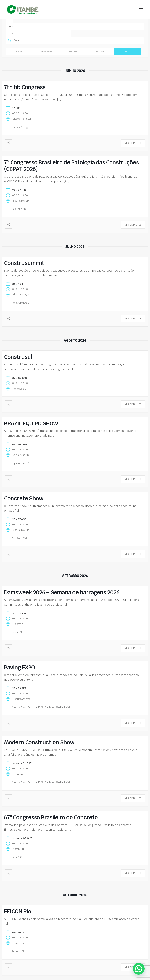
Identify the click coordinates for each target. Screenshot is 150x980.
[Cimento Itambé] (23, 10)
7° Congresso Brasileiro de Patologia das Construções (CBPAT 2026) (71, 166)
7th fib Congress (25, 87)
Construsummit (24, 263)
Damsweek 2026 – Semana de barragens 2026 (62, 592)
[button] (141, 10)
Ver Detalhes (133, 143)
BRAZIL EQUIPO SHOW (31, 423)
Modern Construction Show (39, 742)
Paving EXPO (19, 667)
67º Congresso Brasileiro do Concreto (51, 817)
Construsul (18, 357)
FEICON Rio (18, 911)
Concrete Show (24, 498)
